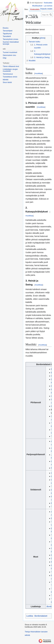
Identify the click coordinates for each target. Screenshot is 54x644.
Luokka (30, 616)
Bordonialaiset (41, 616)
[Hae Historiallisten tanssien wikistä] (47, 15)
